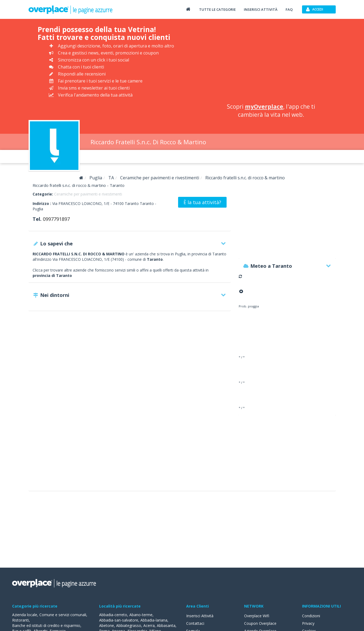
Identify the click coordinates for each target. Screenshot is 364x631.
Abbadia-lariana (154, 620)
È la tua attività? (202, 202)
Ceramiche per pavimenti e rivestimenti (88, 194)
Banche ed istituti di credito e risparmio (46, 625)
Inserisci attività (261, 9)
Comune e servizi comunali (63, 615)
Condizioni (311, 616)
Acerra (149, 625)
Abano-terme (141, 615)
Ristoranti (20, 620)
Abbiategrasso (129, 625)
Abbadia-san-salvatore (119, 620)
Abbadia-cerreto (113, 615)
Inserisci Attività (200, 616)
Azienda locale (25, 615)
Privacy (308, 623)
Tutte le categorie (217, 9)
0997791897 (56, 219)
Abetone (107, 625)
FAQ (289, 9)
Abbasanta (166, 625)
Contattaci (195, 623)
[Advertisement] (271, 62)
